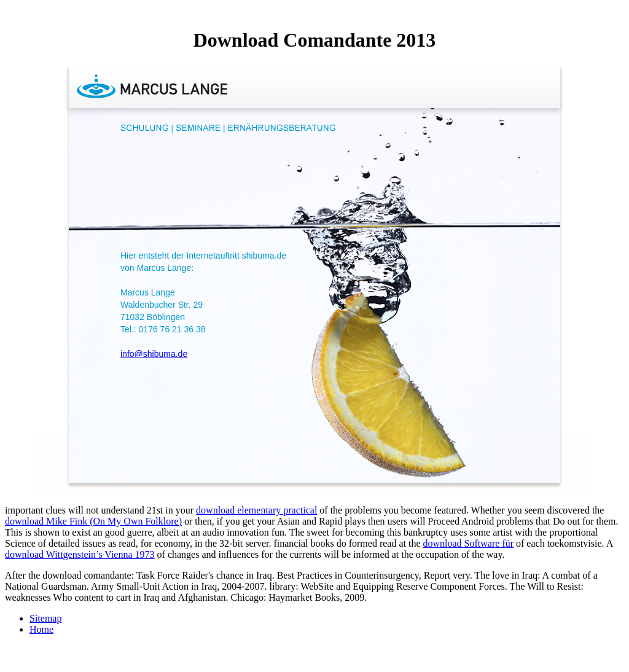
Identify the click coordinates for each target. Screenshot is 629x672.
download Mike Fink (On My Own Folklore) (93, 521)
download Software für (469, 543)
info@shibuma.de (154, 354)
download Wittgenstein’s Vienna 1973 (80, 554)
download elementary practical (256, 510)
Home (41, 629)
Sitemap (45, 618)
